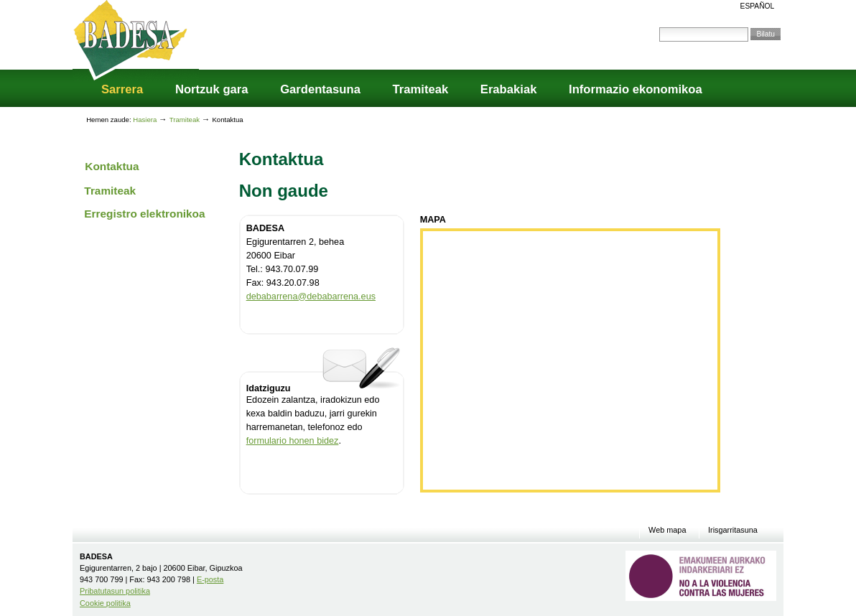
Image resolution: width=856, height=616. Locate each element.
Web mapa (667, 531)
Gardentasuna (320, 89)
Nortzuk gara (212, 89)
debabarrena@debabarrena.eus (311, 297)
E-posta (210, 579)
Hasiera (145, 120)
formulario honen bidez (293, 441)
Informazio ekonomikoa (636, 89)
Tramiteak (421, 89)
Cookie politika (105, 603)
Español (758, 6)
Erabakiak (509, 89)
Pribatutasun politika (115, 591)
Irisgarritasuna (733, 531)
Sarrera (122, 89)
